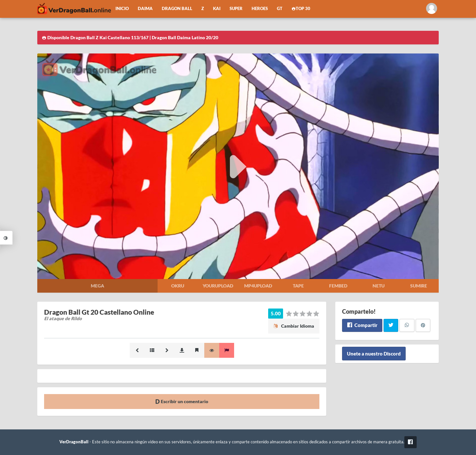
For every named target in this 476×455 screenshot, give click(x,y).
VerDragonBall (74, 442)
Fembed (338, 286)
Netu (379, 286)
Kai (217, 9)
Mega (97, 286)
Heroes (260, 9)
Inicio (122, 9)
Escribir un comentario (182, 401)
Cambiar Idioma (294, 326)
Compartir (362, 325)
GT (280, 9)
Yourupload (218, 286)
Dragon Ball (177, 9)
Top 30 (301, 9)
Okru (178, 286)
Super (236, 9)
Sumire (419, 286)
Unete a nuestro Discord (374, 354)
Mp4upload (258, 286)
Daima (145, 9)
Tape (298, 286)
